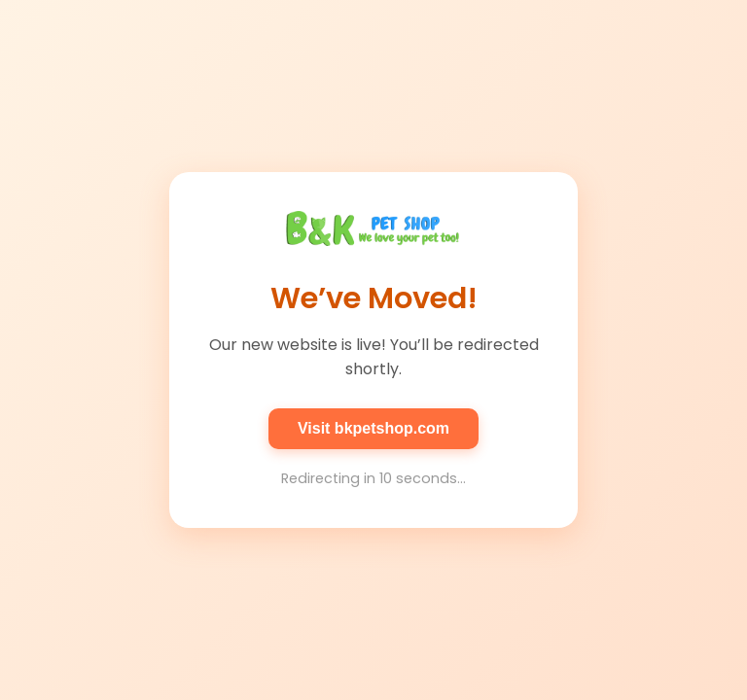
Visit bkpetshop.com (373, 428)
